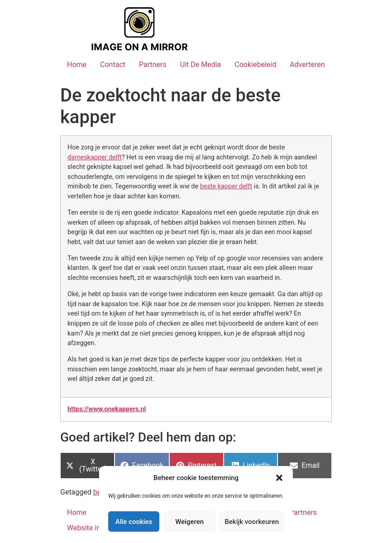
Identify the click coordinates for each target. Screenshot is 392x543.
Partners (153, 65)
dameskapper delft (95, 157)
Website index (89, 528)
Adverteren (307, 65)
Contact (113, 65)
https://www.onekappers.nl (107, 409)
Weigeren (189, 522)
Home (77, 65)
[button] (279, 478)
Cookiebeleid (255, 65)
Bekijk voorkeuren (252, 522)
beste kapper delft (226, 186)
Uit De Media (201, 65)
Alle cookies (134, 522)
